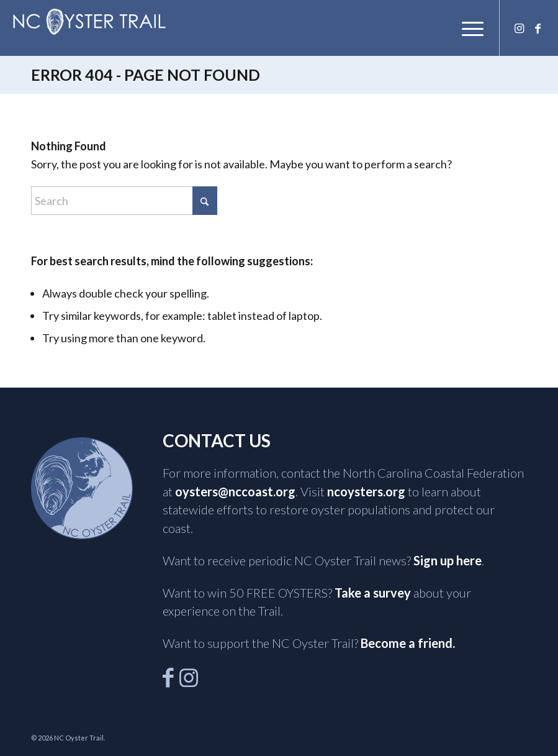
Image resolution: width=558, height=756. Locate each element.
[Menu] (466, 28)
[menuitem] (466, 28)
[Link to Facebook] (538, 28)
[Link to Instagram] (519, 28)
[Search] (124, 201)
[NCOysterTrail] (89, 22)
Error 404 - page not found (146, 75)
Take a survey (373, 593)
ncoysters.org (366, 491)
